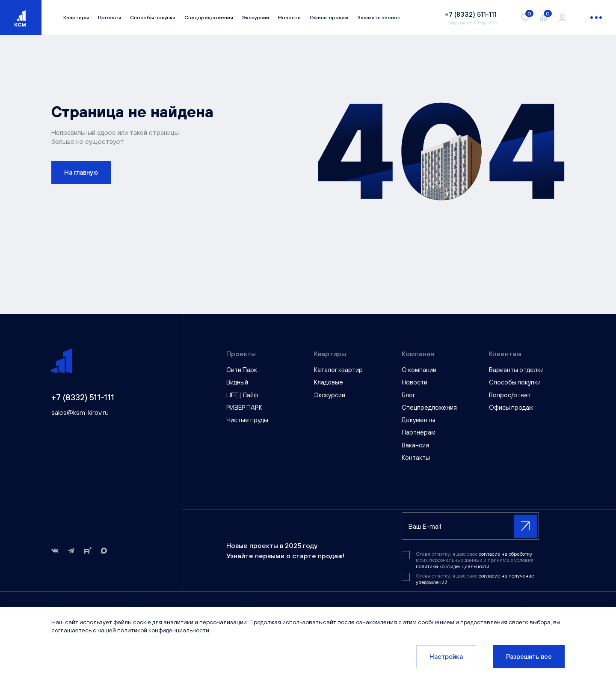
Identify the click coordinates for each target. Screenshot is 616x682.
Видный (237, 382)
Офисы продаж (329, 18)
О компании (419, 370)
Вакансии (415, 445)
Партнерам (419, 432)
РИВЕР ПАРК (244, 407)
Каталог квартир (338, 370)
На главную (81, 172)
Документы (418, 420)
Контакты (416, 457)
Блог (409, 395)
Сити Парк (242, 370)
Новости (289, 18)
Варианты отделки (516, 370)
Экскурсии (256, 18)
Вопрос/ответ (510, 395)
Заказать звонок (379, 18)
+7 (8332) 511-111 (83, 397)
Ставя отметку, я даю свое (475, 579)
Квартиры (76, 18)
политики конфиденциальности (453, 566)
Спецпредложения (209, 18)
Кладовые (329, 382)
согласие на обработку (505, 554)
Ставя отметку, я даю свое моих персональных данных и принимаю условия (475, 560)
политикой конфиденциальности (163, 630)
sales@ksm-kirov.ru (80, 412)
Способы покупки (153, 18)
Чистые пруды (247, 420)
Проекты (110, 18)
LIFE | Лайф (242, 395)
